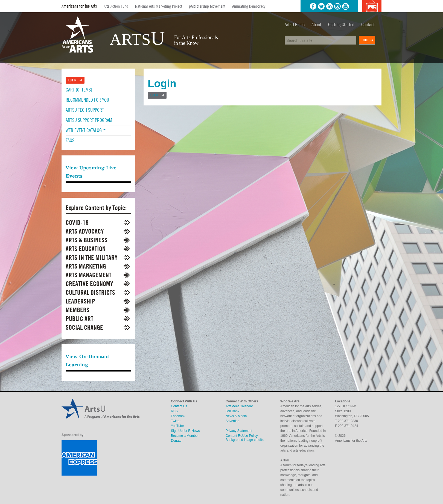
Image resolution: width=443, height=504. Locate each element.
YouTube (346, 6)
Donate (176, 441)
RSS (174, 411)
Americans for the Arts (79, 6)
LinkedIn (330, 6)
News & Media (236, 416)
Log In (154, 95)
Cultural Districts (90, 292)
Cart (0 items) (79, 90)
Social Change (84, 327)
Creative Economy (89, 284)
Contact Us (179, 406)
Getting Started (341, 24)
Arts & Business (87, 240)
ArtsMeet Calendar (239, 406)
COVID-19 (77, 222)
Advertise (232, 421)
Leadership (80, 301)
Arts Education (86, 249)
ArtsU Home (295, 24)
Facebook (313, 6)
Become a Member (185, 436)
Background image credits (372, 6)
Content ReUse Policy (242, 436)
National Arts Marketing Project (159, 6)
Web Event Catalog (86, 130)
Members (78, 310)
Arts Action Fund (116, 6)
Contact (368, 24)
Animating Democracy (249, 6)
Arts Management (88, 275)
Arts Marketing (86, 266)
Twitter (321, 6)
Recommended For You (87, 100)
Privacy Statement (239, 431)
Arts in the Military (92, 257)
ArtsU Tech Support (85, 110)
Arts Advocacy (85, 231)
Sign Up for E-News (185, 431)
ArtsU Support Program (89, 120)
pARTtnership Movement (207, 6)
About (316, 24)
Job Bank (232, 411)
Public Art (79, 319)
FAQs (70, 140)
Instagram (337, 6)
